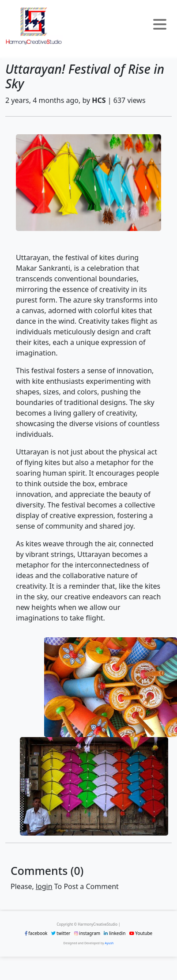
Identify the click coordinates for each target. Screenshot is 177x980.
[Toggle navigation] (160, 26)
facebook (36, 933)
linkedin (115, 933)
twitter (61, 933)
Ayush (109, 943)
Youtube (141, 933)
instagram (87, 933)
